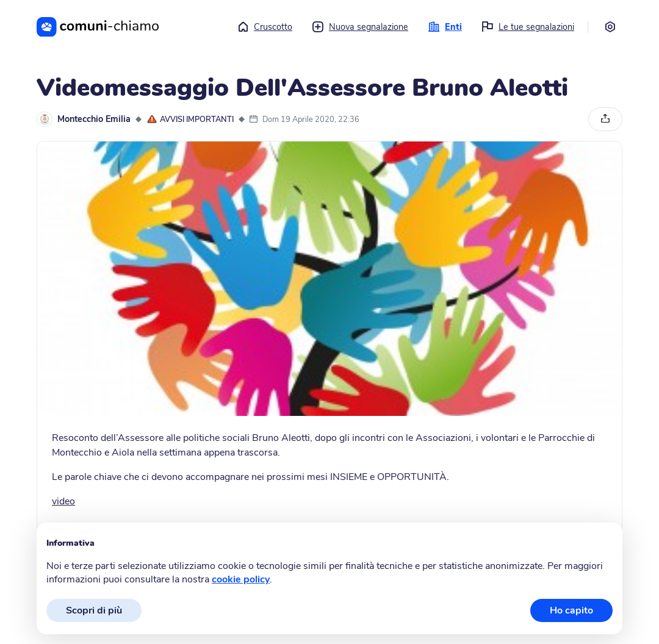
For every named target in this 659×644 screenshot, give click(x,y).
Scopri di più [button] (94, 610)
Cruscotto (265, 27)
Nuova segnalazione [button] (360, 27)
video (63, 501)
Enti (445, 27)
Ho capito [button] (571, 610)
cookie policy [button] (241, 579)
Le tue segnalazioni (528, 27)
